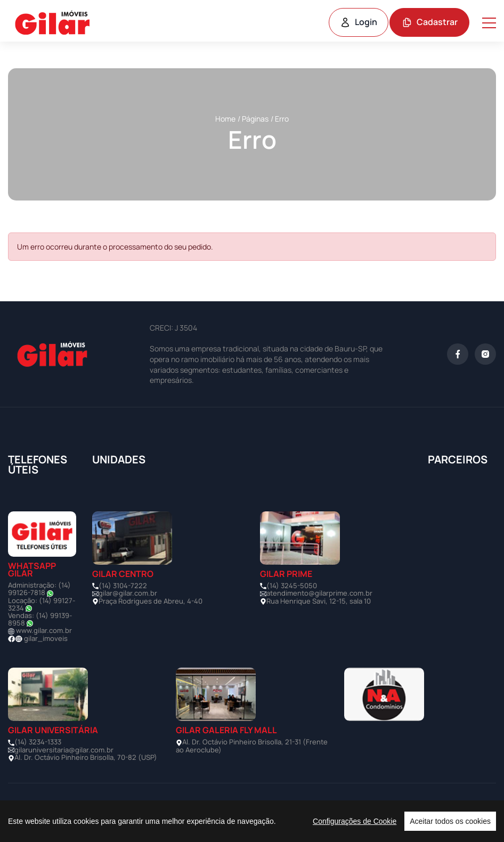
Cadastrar (430, 22)
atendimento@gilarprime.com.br (319, 593)
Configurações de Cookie (355, 821)
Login (359, 22)
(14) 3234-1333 (38, 742)
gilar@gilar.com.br (128, 593)
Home (225, 119)
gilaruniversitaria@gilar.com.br (64, 750)
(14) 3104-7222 (123, 586)
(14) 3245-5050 (292, 586)
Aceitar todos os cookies (450, 821)
